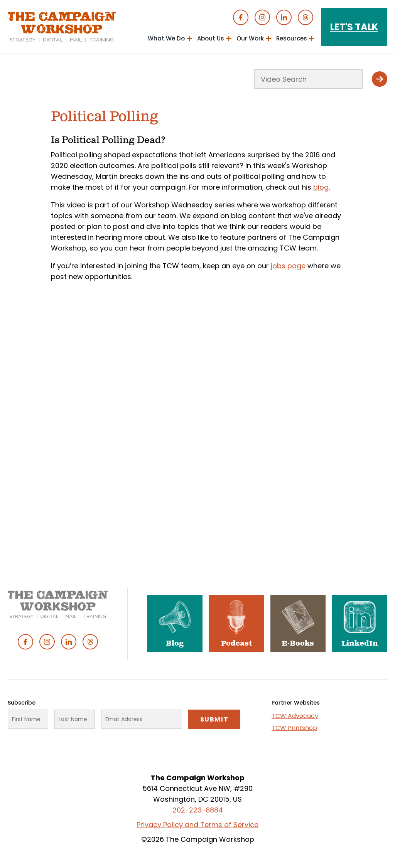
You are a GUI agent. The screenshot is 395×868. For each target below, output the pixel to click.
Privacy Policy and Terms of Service (197, 825)
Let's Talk (354, 27)
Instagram (262, 17)
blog (321, 187)
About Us (211, 38)
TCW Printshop (294, 728)
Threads (306, 17)
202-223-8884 (198, 810)
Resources (292, 38)
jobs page (288, 266)
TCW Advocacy (295, 716)
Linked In (284, 17)
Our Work (250, 38)
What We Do (166, 38)
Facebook (241, 17)
